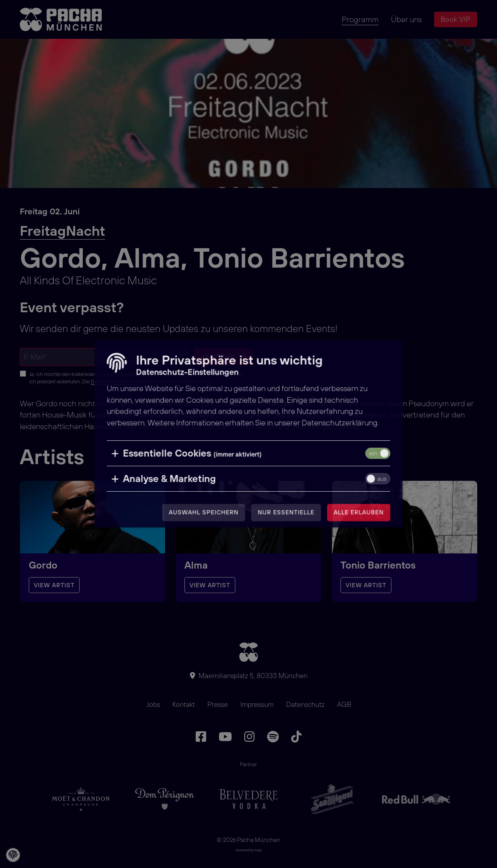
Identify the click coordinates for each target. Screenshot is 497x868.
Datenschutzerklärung (115, 381)
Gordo (43, 565)
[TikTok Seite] (296, 737)
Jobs (153, 704)
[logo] (63, 19)
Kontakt (184, 704)
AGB (344, 704)
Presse (218, 704)
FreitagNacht (63, 230)
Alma (196, 565)
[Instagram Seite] (249, 737)
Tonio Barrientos (378, 565)
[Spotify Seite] (273, 737)
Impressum (257, 704)
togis (258, 850)
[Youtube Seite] (225, 737)
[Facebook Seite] (201, 737)
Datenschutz (305, 704)
